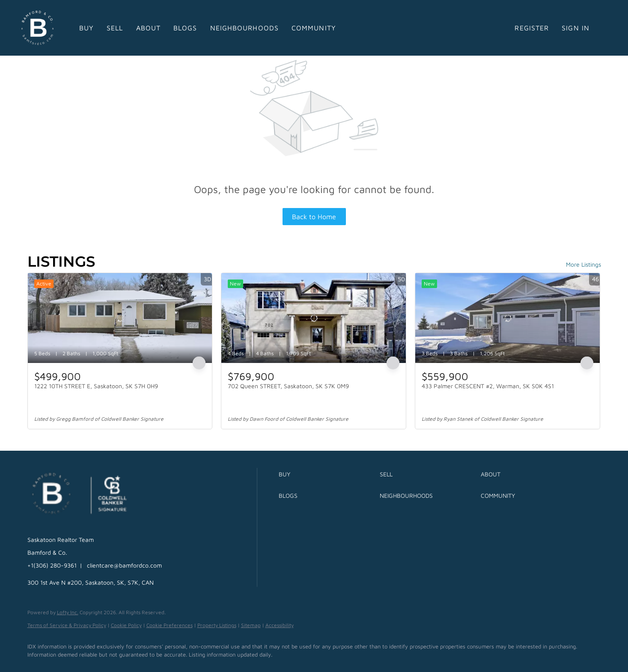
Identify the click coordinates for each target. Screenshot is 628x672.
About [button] (149, 28)
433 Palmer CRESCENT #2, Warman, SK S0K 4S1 (488, 386)
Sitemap (251, 625)
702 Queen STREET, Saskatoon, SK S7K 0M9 (288, 386)
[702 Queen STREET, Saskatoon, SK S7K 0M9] (314, 318)
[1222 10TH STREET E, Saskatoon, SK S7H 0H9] (120, 318)
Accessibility (280, 625)
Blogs (185, 28)
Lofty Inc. (68, 612)
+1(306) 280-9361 (52, 565)
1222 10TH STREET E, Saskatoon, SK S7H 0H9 (96, 386)
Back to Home (314, 217)
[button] (327, 474)
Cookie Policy (126, 625)
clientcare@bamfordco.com (124, 565)
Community (314, 28)
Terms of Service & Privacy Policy (67, 625)
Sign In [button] (576, 28)
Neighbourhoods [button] (244, 28)
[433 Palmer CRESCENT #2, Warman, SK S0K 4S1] (507, 318)
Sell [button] (115, 28)
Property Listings (217, 625)
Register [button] (532, 28)
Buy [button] (86, 28)
